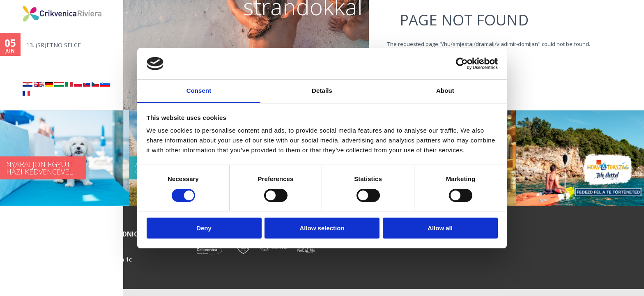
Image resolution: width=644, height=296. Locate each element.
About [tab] (445, 91)
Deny (204, 228)
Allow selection (322, 228)
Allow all (440, 228)
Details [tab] (322, 91)
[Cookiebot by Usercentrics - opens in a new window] (462, 64)
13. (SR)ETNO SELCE (54, 45)
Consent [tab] (199, 91)
